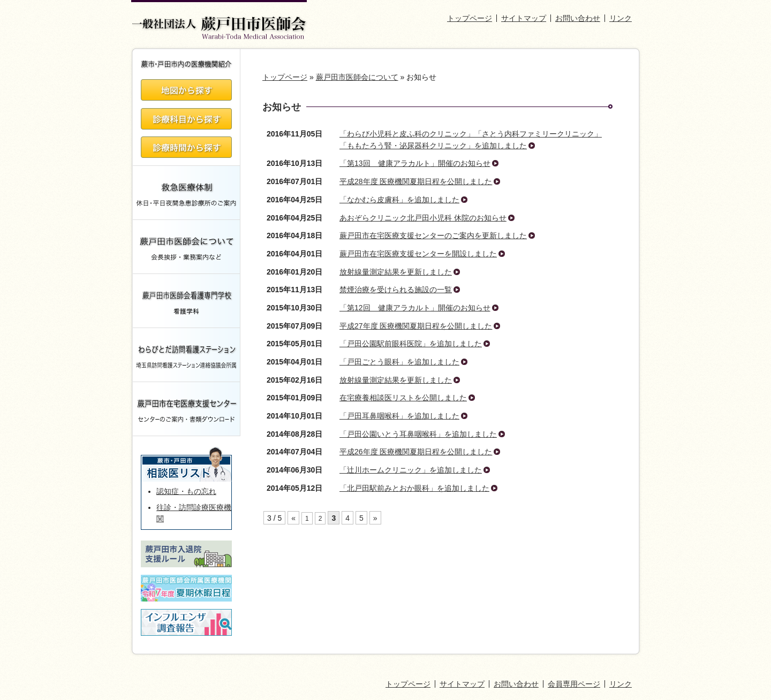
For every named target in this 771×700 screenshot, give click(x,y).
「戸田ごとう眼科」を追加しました (399, 362)
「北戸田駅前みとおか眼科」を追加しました (414, 488)
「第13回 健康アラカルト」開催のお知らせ (415, 163)
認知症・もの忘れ (186, 491)
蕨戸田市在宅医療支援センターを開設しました (418, 254)
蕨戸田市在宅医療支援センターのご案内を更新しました (433, 235)
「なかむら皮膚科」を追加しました (399, 200)
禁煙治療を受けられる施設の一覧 (396, 290)
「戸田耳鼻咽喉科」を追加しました (399, 416)
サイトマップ (524, 18)
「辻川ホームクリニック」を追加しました (411, 470)
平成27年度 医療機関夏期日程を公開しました (416, 326)
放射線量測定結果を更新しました (396, 272)
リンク (621, 18)
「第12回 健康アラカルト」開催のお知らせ (415, 308)
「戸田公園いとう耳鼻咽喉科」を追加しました (418, 434)
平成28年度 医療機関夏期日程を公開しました (416, 181)
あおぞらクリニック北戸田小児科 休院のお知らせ (423, 218)
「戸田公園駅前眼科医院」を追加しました (411, 344)
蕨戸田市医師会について (357, 77)
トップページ (470, 18)
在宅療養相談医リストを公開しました (403, 398)
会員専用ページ (574, 684)
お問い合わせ (578, 18)
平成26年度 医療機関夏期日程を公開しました (416, 452)
